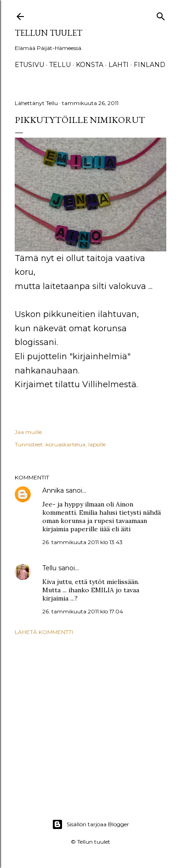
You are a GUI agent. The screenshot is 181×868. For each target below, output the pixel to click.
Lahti (119, 65)
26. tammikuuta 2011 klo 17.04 (83, 611)
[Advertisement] (90, 716)
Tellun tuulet (48, 33)
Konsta (90, 65)
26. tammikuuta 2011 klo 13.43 (82, 542)
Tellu (49, 568)
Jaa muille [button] (28, 432)
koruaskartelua (65, 444)
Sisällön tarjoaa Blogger (90, 824)
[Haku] (161, 14)
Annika (53, 490)
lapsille (97, 444)
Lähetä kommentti (44, 632)
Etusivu (29, 65)
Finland (150, 65)
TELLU (60, 65)
